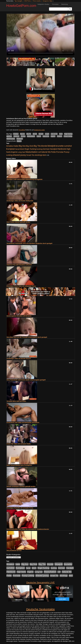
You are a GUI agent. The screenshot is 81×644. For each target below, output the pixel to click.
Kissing (23, 136)
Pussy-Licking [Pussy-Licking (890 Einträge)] (28, 575)
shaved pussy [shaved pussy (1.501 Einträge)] (19, 155)
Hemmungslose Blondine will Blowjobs (19, 316)
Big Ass (23, 134)
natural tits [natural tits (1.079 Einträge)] (46, 152)
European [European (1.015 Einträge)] (11, 149)
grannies (9, 136)
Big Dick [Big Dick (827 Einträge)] (30, 146)
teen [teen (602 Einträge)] (45, 155)
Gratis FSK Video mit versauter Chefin (19, 444)
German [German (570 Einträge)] (46, 149)
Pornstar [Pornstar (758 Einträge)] (60, 152)
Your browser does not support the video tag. (41, 35)
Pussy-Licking (68, 136)
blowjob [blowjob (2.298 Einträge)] (51, 146)
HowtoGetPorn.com (21, 6)
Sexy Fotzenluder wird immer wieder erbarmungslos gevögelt (26, 380)
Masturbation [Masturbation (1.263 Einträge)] (32, 152)
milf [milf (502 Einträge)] (39, 152)
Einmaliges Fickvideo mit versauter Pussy (20, 508)
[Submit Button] (70, 9)
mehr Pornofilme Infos (13, 126)
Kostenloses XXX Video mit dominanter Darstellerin (23, 423)
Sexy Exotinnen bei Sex (14, 551)
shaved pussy (11, 139)
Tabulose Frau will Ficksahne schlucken (19, 265)
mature (39, 136)
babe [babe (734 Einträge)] (16, 146)
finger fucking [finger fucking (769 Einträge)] (30, 149)
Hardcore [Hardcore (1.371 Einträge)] (62, 149)
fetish (61, 134)
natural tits (46, 136)
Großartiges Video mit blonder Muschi (19, 359)
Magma (19, 141)
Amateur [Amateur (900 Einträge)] (10, 146)
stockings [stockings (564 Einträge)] (39, 155)
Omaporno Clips (47, 1)
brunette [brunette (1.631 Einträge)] (60, 146)
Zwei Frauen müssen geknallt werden (18, 222)
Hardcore (16, 136)
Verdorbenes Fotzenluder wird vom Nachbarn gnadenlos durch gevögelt (30, 243)
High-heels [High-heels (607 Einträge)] (21, 572)
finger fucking (68, 134)
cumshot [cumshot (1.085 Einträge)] (68, 146)
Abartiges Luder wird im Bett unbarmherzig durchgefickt (25, 179)
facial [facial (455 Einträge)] (18, 149)
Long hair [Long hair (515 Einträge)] (21, 152)
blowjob (41, 134)
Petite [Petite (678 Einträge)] (53, 152)
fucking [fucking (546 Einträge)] (39, 149)
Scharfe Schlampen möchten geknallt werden (21, 487)
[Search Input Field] (59, 9)
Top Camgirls (18, 1)
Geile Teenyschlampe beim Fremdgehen (19, 465)
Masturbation (31, 136)
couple (47, 134)
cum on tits (54, 134)
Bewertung (65, 4)
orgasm (53, 136)
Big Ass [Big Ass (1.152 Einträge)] (22, 146)
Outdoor (60, 136)
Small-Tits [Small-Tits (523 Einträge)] (30, 155)
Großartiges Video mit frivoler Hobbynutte (20, 201)
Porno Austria (37, 1)
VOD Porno (28, 1)
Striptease (20, 139)
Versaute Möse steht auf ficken (16, 401)
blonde (35, 134)
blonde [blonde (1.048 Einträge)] (44, 146)
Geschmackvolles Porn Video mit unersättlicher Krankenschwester (28, 529)
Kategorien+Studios (43, 4)
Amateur (16, 134)
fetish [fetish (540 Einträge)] (22, 149)
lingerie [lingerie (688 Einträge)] (14, 152)
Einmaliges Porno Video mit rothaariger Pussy (21, 286)
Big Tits (29, 134)
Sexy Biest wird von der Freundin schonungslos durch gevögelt (27, 337)
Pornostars (55, 4)
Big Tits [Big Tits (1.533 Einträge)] (37, 146)
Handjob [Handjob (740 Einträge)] (53, 149)
